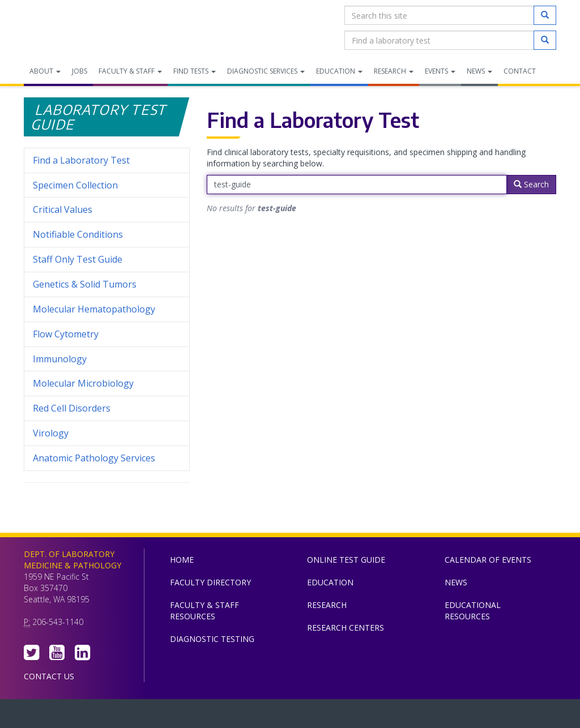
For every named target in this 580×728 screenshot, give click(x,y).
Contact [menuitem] (520, 71)
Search (531, 184)
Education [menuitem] (339, 71)
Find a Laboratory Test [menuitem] (81, 160)
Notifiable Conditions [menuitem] (107, 235)
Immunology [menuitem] (60, 359)
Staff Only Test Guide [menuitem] (107, 260)
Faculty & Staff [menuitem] (130, 71)
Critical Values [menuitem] (63, 209)
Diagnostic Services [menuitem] (266, 71)
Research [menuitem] (394, 71)
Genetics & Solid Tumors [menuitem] (85, 284)
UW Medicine (197, 716)
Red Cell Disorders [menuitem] (72, 408)
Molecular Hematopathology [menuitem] (94, 309)
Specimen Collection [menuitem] (75, 185)
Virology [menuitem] (107, 433)
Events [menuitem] (440, 71)
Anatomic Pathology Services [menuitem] (94, 458)
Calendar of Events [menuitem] (488, 560)
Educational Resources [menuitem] (473, 611)
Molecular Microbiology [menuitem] (83, 383)
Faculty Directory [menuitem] (210, 582)
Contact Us (49, 676)
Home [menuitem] (182, 560)
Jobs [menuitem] (80, 71)
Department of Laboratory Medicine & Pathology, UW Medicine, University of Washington (82, 28)
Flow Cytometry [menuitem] (66, 334)
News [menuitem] (479, 71)
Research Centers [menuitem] (346, 628)
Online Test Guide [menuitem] (346, 560)
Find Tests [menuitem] (195, 71)
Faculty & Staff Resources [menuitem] (204, 611)
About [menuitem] (45, 71)
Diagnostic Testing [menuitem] (212, 639)
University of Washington (338, 716)
